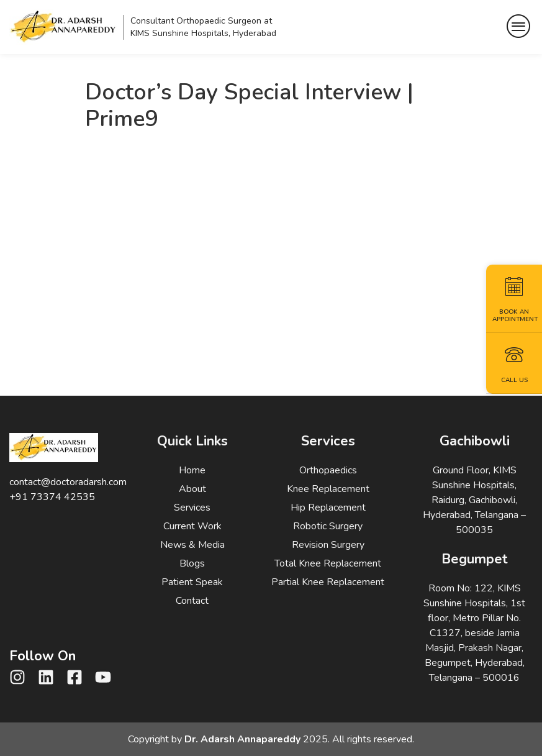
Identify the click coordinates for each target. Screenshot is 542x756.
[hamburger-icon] (519, 27)
